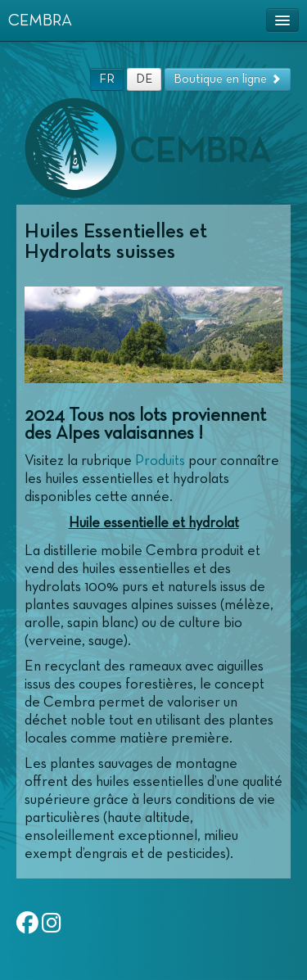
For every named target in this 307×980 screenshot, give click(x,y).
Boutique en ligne (228, 79)
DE (144, 79)
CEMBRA (40, 20)
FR (107, 79)
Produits (160, 461)
